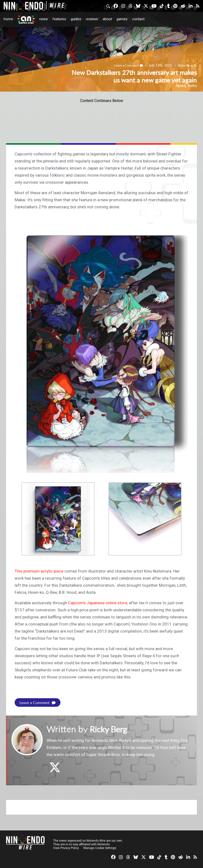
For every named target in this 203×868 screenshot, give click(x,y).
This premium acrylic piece (39, 571)
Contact (138, 19)
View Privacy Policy (66, 848)
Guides (76, 19)
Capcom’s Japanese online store (98, 603)
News (43, 19)
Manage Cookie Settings (100, 848)
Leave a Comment (126, 66)
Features (59, 19)
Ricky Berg (185, 66)
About (107, 19)
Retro (192, 86)
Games (122, 19)
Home (8, 19)
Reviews (92, 19)
